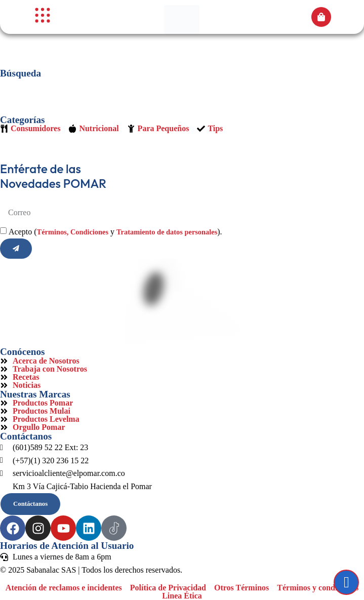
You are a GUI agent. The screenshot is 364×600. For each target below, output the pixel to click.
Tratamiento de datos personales (167, 232)
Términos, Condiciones (73, 232)
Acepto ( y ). (115, 232)
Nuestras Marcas (35, 394)
